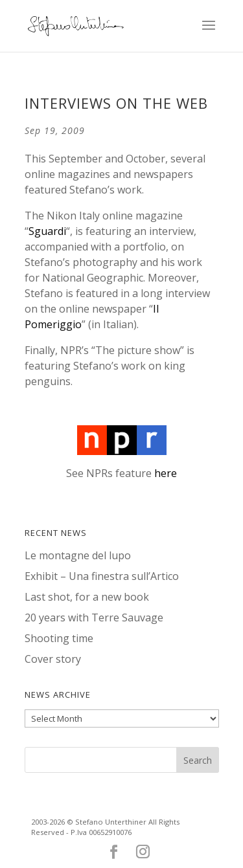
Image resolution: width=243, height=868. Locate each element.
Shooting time (59, 638)
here (166, 473)
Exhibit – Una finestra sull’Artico (102, 576)
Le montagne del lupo (78, 555)
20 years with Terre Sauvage (94, 618)
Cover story (53, 659)
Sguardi (47, 231)
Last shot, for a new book (87, 597)
